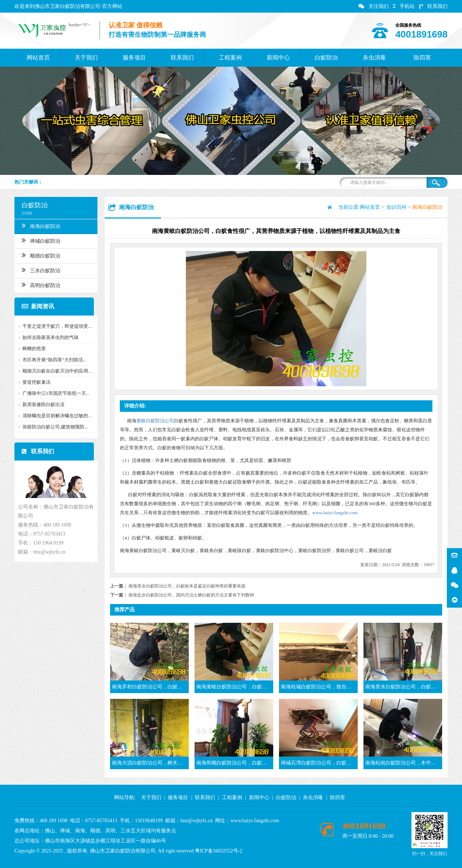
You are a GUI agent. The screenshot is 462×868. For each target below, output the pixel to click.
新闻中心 (278, 58)
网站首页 (38, 58)
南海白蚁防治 (41, 225)
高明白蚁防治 (41, 285)
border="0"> (80, 25)
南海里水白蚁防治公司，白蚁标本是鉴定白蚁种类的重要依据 (187, 586)
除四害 (422, 58)
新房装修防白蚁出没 (43, 404)
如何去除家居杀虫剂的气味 (51, 337)
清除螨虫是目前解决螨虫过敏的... (57, 416)
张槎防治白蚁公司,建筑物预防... (55, 427)
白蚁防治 (326, 58)
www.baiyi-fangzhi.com (335, 513)
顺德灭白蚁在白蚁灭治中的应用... (57, 371)
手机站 (404, 6)
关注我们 (374, 6)
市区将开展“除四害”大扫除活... (54, 360)
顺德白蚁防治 (41, 255)
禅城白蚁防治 (41, 240)
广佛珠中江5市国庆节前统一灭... (56, 393)
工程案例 (230, 58)
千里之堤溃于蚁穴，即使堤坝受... (57, 326)
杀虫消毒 (374, 58)
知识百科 (397, 207)
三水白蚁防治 (41, 270)
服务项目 (134, 58)
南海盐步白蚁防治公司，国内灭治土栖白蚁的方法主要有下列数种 (191, 595)
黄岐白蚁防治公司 (155, 421)
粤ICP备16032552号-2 (219, 851)
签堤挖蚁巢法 (36, 382)
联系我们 (433, 6)
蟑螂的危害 (34, 349)
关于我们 (86, 58)
